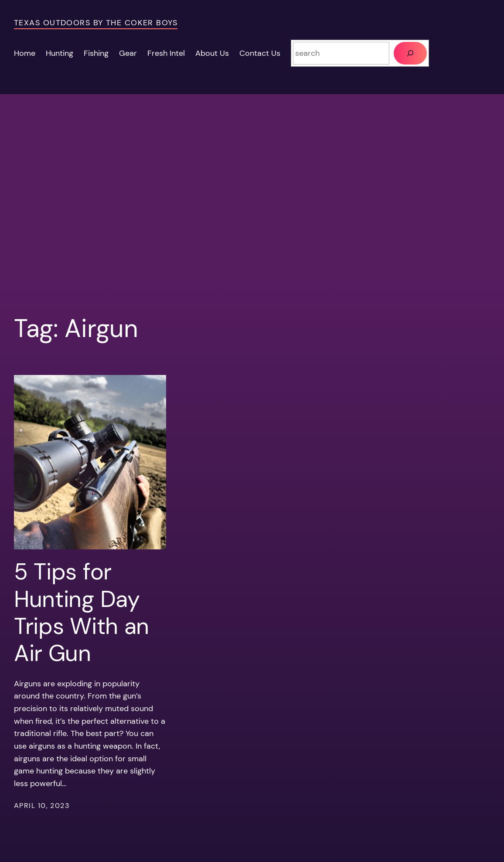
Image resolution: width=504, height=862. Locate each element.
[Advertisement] (252, 201)
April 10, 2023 (42, 806)
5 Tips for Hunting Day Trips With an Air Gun (82, 613)
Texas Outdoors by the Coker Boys (96, 23)
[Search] (410, 53)
